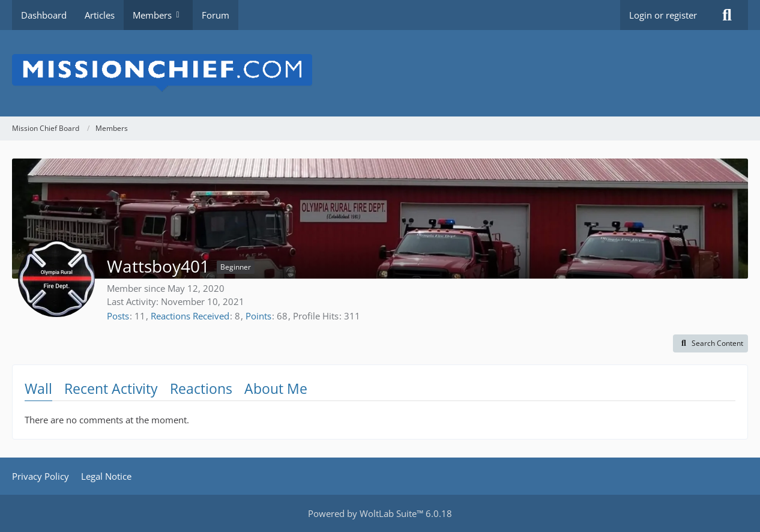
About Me (276, 388)
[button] (710, 343)
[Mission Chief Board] (380, 73)
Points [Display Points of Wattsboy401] (258, 316)
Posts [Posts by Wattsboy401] (118, 316)
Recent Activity (111, 388)
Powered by (380, 513)
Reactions (201, 388)
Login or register (663, 15)
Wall (38, 388)
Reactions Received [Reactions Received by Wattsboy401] (190, 316)
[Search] (727, 15)
